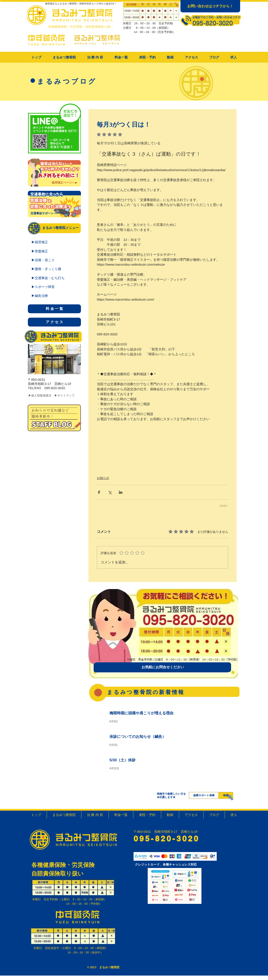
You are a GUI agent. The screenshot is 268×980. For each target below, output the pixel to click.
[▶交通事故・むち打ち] (54, 278)
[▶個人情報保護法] (42, 396)
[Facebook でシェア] (99, 492)
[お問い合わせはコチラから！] (210, 6)
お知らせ (103, 478)
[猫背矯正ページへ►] (65, 183)
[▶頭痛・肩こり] (54, 260)
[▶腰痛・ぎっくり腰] (54, 269)
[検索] (226, 795)
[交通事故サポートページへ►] (49, 213)
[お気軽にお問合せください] (163, 667)
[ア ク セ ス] (54, 322)
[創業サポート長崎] (204, 795)
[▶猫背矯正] (54, 242)
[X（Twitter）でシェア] (110, 492)
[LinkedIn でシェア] (121, 492)
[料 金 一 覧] (54, 309)
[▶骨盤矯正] (54, 251)
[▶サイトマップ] (68, 396)
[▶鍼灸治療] (54, 296)
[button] (95, 57)
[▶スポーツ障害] (54, 287)
